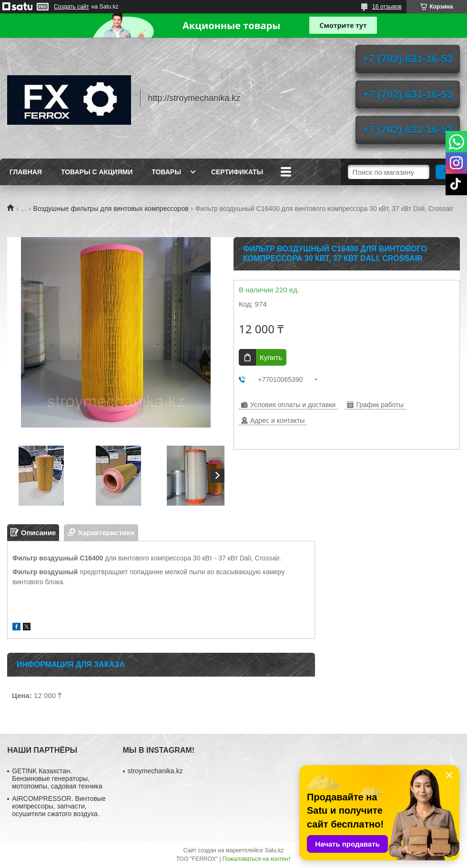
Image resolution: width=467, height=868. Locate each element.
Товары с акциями (97, 172)
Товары (166, 172)
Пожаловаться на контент (257, 859)
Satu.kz (274, 850)
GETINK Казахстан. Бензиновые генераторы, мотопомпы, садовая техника (57, 778)
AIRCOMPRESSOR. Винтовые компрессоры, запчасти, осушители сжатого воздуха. (59, 806)
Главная (26, 172)
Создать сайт (71, 7)
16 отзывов (387, 7)
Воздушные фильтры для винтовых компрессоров (111, 209)
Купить (271, 357)
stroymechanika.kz (155, 771)
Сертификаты (237, 172)
